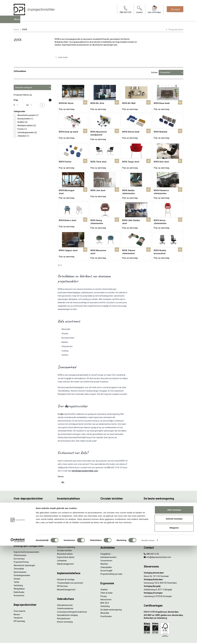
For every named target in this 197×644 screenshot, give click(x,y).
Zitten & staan (107, 584)
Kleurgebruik (149, 509)
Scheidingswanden (22, 567)
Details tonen (148, 639)
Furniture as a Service (66, 503)
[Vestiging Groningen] (164, 584)
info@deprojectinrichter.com (85, 462)
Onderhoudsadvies (65, 600)
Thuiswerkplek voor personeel (70, 574)
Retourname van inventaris (69, 516)
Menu (18, 21)
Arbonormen (106, 591)
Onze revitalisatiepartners (112, 509)
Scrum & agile (106, 562)
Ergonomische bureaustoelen (26, 543)
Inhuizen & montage (66, 571)
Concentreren (106, 552)
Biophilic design (150, 506)
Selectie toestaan (174, 617)
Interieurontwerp (64, 535)
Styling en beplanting (66, 538)
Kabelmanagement (65, 555)
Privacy (104, 588)
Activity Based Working (154, 496)
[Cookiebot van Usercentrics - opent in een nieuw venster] (18, 639)
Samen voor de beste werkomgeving (116, 519)
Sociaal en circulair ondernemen (114, 499)
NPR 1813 (105, 594)
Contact (175, 9)
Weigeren (174, 626)
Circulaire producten (109, 526)
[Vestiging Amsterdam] (164, 564)
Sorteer (154, 72)
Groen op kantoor (151, 513)
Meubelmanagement (66, 581)
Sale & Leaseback (65, 509)
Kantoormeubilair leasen (68, 506)
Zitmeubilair (19, 560)
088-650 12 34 (151, 545)
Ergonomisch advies (66, 548)
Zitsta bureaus (20, 547)
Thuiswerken (149, 503)
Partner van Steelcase (153, 516)
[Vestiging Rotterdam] (164, 571)
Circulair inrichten (65, 542)
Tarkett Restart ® (108, 513)
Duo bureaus (19, 550)
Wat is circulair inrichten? (111, 496)
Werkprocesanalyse (66, 499)
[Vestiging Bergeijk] (164, 577)
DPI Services (62, 577)
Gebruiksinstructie (65, 596)
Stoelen (17, 570)
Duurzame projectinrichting (112, 516)
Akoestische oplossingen (24, 557)
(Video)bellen (106, 559)
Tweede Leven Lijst (109, 506)
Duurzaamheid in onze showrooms (116, 503)
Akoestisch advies (65, 545)
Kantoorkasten (20, 563)
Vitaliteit (104, 581)
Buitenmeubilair (151, 523)
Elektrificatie (19, 583)
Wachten (104, 555)
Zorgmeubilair (150, 526)
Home (16, 30)
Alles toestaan (174, 608)
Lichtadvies (62, 552)
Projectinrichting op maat (111, 565)
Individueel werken (108, 548)
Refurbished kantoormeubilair (70, 513)
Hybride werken (150, 499)
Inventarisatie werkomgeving (70, 496)
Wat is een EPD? (107, 530)
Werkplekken (19, 580)
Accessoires (19, 587)
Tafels (16, 573)
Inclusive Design (151, 519)
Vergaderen (106, 545)
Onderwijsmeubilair (152, 530)
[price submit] (42, 105)
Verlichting (18, 577)
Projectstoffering (21, 553)
